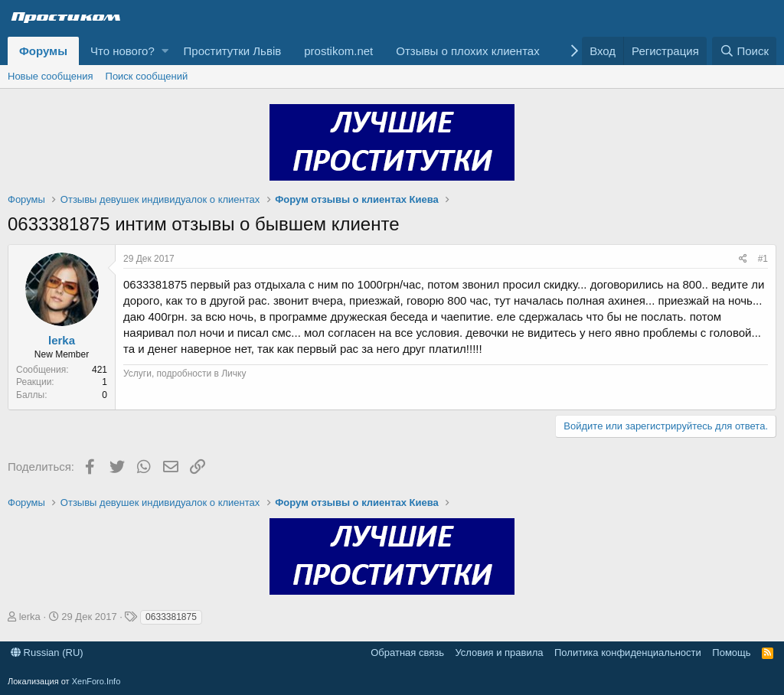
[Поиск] (744, 51)
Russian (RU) (47, 653)
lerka (62, 340)
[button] (165, 51)
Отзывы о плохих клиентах (467, 51)
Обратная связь (407, 653)
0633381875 (171, 617)
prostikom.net (338, 51)
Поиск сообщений (147, 76)
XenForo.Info (96, 681)
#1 (763, 259)
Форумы (43, 51)
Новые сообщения (51, 76)
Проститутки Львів (233, 51)
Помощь (731, 653)
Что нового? (122, 51)
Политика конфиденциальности (628, 653)
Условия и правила (499, 653)
